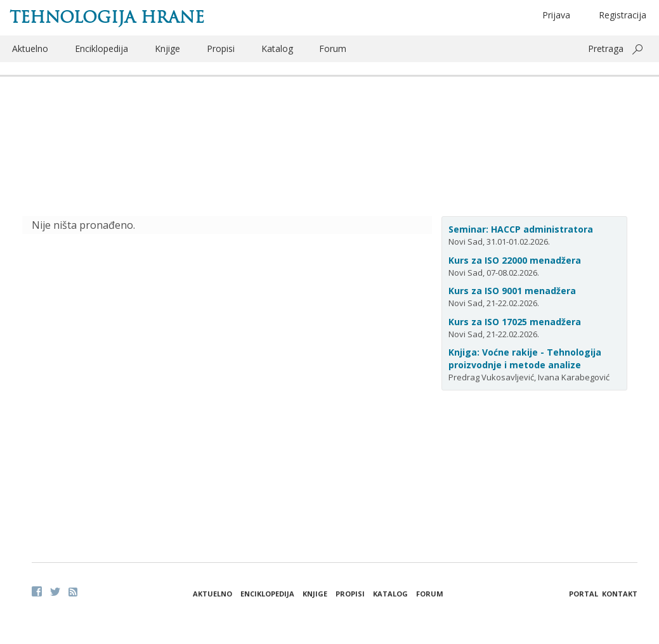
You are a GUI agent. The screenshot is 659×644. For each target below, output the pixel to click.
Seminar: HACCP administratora (521, 229)
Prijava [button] (556, 15)
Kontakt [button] (620, 594)
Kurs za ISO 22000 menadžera (515, 260)
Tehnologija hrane (107, 17)
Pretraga (606, 48)
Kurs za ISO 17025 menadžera (515, 322)
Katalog (277, 48)
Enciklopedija (101, 48)
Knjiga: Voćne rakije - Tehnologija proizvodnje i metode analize (525, 358)
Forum (333, 48)
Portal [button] (584, 594)
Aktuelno (30, 48)
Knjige (167, 48)
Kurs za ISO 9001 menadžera (512, 291)
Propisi (221, 48)
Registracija (623, 15)
